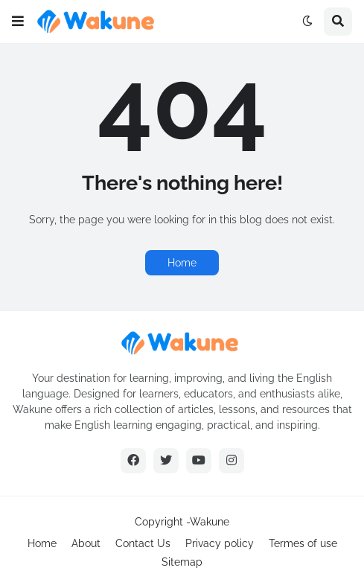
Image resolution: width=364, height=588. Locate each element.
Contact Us (143, 543)
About (86, 543)
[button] (18, 22)
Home (182, 263)
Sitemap (182, 562)
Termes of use (303, 543)
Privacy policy (220, 543)
